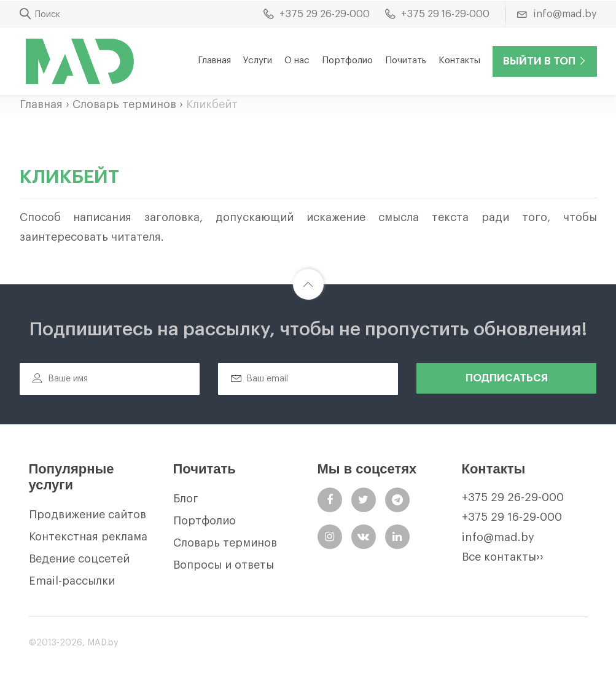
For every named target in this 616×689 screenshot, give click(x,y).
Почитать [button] (406, 60)
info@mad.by (498, 537)
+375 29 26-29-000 (513, 497)
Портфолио (347, 60)
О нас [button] (297, 60)
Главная (214, 60)
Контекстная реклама (88, 537)
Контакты (459, 60)
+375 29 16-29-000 (512, 517)
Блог (186, 499)
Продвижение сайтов (88, 515)
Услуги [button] (258, 60)
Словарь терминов (124, 104)
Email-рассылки (72, 581)
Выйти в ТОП (545, 61)
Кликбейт (212, 104)
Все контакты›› (503, 557)
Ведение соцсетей (79, 559)
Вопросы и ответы (224, 565)
